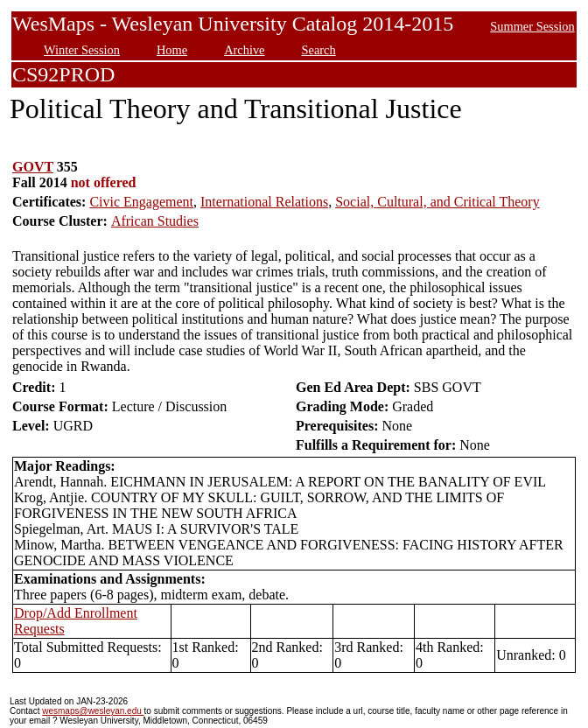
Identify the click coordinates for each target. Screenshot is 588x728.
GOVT (33, 167)
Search (319, 50)
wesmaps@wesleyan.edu (93, 711)
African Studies (155, 221)
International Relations (264, 202)
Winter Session (82, 50)
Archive (244, 50)
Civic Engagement (141, 202)
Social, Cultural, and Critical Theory (437, 202)
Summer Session (532, 26)
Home (172, 50)
